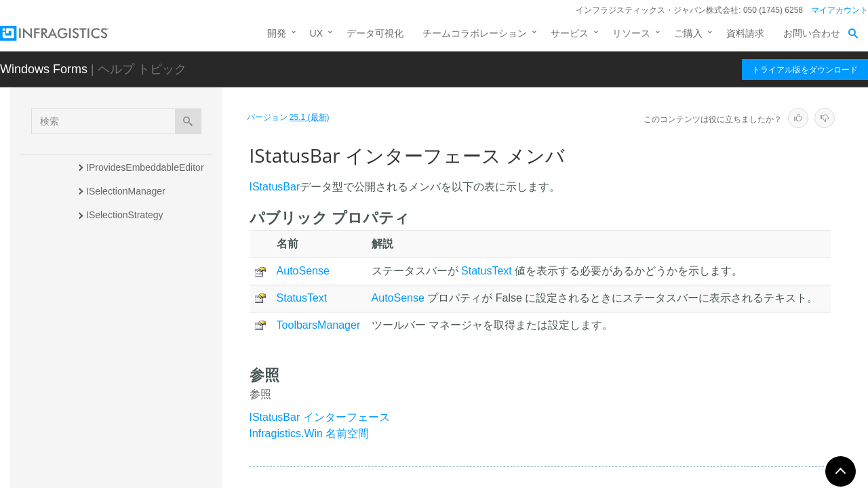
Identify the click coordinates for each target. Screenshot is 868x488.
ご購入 (688, 33)
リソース (631, 33)
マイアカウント (840, 10)
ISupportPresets (120, 407)
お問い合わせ (812, 33)
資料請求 (745, 33)
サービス (570, 33)
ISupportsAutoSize (125, 455)
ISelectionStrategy (125, 215)
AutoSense (303, 271)
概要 (108, 308)
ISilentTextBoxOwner (130, 262)
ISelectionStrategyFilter (135, 239)
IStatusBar (110, 286)
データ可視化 (375, 33)
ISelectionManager (126, 191)
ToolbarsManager (319, 325)
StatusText (487, 271)
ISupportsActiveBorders (136, 431)
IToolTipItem (112, 479)
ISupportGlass (116, 384)
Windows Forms (44, 69)
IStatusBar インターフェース (320, 417)
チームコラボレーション (475, 33)
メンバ (113, 331)
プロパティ (122, 355)
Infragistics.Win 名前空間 (310, 433)
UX (316, 33)
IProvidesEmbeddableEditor (145, 167)
